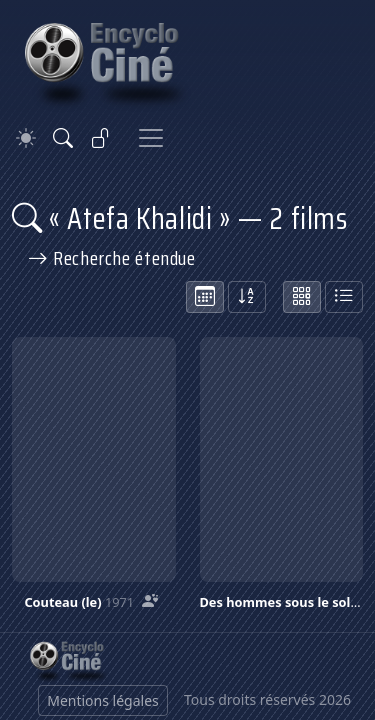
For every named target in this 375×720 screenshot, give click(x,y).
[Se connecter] (101, 138)
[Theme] (26, 138)
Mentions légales (103, 700)
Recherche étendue (112, 258)
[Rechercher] (63, 138)
